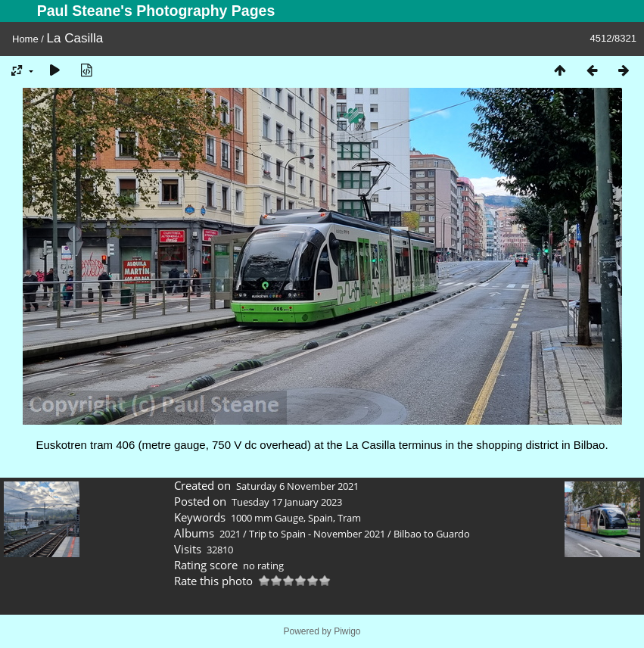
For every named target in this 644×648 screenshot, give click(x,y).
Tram (349, 518)
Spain (320, 518)
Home (25, 39)
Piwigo (347, 631)
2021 (230, 534)
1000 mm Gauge (267, 518)
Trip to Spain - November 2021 (317, 534)
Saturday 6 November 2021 (297, 486)
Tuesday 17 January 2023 (287, 502)
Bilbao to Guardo (432, 534)
